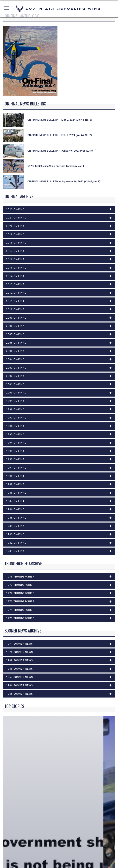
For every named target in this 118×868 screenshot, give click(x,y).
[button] (7, 9)
